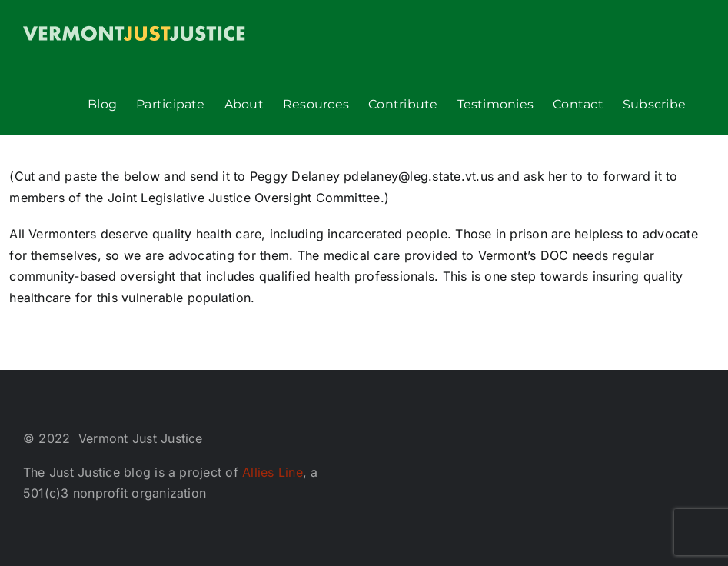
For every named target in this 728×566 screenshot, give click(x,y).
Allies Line (273, 472)
